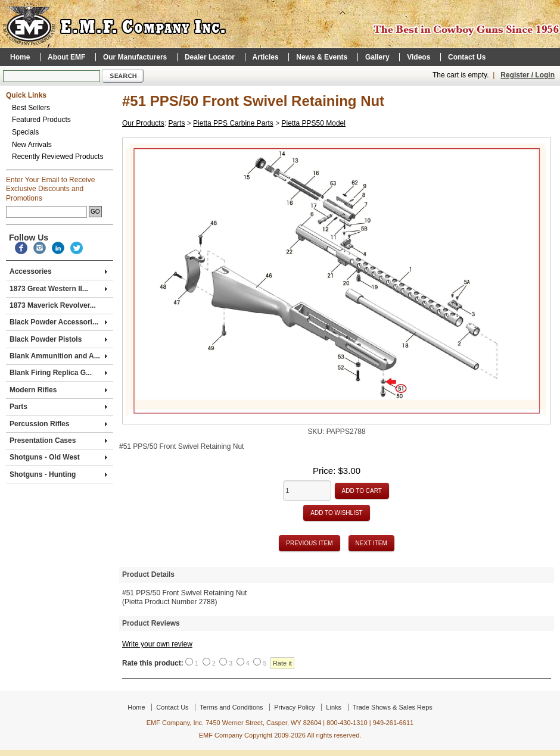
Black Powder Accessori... (58, 322)
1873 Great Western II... (58, 289)
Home (20, 57)
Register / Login (528, 75)
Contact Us (467, 57)
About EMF (66, 57)
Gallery (377, 57)
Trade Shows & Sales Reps (393, 707)
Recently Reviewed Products (57, 157)
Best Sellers (31, 108)
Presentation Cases (58, 441)
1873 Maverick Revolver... (53, 305)
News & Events (322, 57)
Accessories (58, 271)
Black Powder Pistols (58, 339)
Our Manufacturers (135, 57)
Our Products (143, 123)
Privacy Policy (294, 707)
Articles (266, 57)
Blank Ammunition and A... (58, 356)
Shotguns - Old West (58, 457)
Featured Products (41, 120)
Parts (58, 407)
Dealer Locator (210, 57)
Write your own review (157, 644)
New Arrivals (32, 145)
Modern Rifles (58, 390)
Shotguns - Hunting (58, 474)
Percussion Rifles (58, 424)
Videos (419, 57)
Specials (25, 132)
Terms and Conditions (231, 707)
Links (334, 707)
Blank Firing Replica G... (58, 373)
